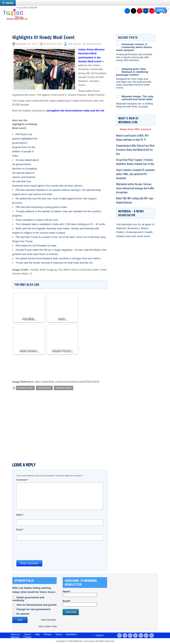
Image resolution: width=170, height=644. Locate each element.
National (121, 228)
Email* (80, 603)
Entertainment (135, 232)
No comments (94, 44)
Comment (22, 480)
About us (15, 634)
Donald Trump (25, 388)
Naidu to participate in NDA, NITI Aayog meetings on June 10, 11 (132, 137)
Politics (121, 232)
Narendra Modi (63, 388)
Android (98, 635)
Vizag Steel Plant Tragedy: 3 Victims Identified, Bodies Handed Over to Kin (135, 162)
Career (27, 634)
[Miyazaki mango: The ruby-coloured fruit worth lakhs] (117, 96)
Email (20, 530)
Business (134, 228)
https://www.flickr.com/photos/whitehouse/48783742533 (67, 382)
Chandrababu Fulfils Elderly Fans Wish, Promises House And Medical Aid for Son (135, 149)
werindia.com (130, 224)
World (144, 228)
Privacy (48, 634)
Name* (80, 593)
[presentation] (46, 550)
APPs (160, 10)
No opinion (23, 614)
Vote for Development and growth (36, 605)
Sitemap (15, 637)
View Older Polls (48, 626)
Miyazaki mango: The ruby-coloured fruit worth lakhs (138, 98)
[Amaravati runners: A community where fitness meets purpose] (117, 44)
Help (37, 634)
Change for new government (33, 609)
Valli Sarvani (74, 44)
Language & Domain (146, 10)
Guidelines (71, 634)
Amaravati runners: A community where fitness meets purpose (134, 47)
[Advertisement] (73, 144)
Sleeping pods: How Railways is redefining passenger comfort (132, 72)
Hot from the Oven (52, 44)
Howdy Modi (44, 388)
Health (149, 232)
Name (20, 515)
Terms (59, 634)
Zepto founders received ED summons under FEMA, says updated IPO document (135, 174)
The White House (68, 270)
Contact (27, 637)
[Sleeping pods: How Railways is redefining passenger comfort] (117, 69)
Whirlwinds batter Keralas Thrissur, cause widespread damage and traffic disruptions (135, 188)
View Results (48, 620)
